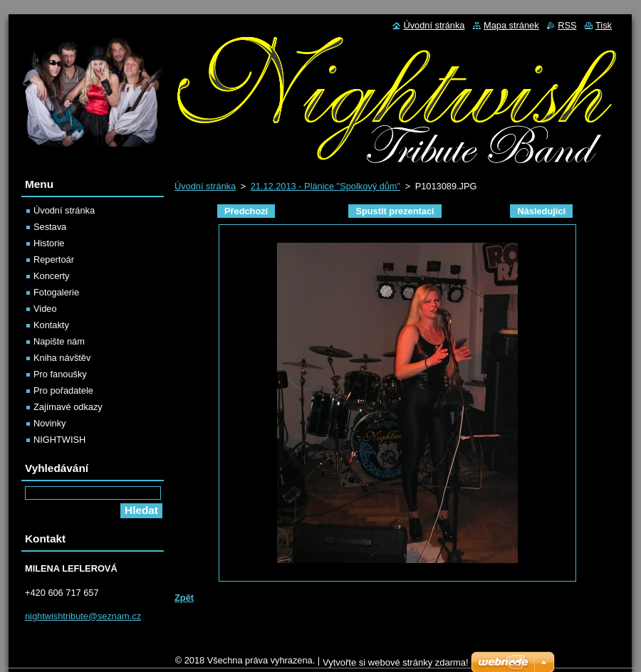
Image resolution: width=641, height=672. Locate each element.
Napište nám (59, 341)
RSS (567, 25)
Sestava (50, 227)
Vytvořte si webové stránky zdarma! (396, 662)
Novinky (50, 423)
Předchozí (246, 211)
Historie (49, 243)
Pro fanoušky (60, 374)
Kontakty (51, 325)
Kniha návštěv (62, 358)
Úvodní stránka (205, 186)
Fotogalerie (56, 292)
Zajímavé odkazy (68, 407)
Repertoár (54, 259)
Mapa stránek (511, 25)
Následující (541, 211)
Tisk (604, 25)
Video (45, 309)
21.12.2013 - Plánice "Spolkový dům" (325, 186)
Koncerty (52, 276)
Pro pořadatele (63, 390)
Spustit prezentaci (395, 211)
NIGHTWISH (59, 440)
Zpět (184, 598)
